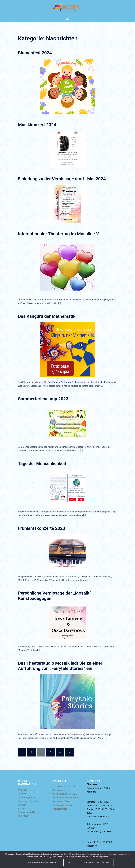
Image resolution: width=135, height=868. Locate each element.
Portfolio (22, 794)
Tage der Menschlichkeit (42, 463)
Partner (22, 809)
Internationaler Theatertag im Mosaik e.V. (59, 234)
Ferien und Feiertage (28, 801)
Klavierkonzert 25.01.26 (64, 787)
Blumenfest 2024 (35, 53)
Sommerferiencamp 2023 (43, 399)
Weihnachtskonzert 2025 (65, 794)
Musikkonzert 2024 (37, 125)
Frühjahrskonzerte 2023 (42, 528)
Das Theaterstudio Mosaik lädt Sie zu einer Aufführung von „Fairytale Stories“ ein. (60, 666)
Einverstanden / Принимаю (42, 863)
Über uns (22, 805)
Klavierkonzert (59, 790)
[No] (132, 859)
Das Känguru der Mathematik (47, 316)
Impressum (24, 816)
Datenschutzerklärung (29, 812)
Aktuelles (23, 790)
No (70, 863)
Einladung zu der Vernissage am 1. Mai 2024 (62, 179)
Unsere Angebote (26, 797)
